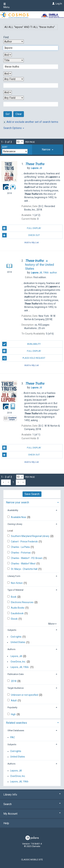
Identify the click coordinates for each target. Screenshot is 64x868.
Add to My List (32, 242)
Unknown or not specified (25, 695)
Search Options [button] (14, 128)
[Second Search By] (14, 60)
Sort (5, 147)
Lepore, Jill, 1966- (20, 667)
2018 (14, 681)
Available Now (19, 517)
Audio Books (18, 608)
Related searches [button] (16, 723)
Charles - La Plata (21, 547)
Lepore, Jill (16, 656)
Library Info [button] (32, 795)
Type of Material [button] (15, 590)
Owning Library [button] (15, 524)
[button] (48, 150)
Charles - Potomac (21, 553)
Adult (14, 701)
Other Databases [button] (16, 730)
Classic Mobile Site (32, 860)
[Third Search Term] (29, 85)
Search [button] (32, 804)
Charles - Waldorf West (23, 564)
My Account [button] (32, 814)
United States (18, 642)
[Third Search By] (14, 79)
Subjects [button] (12, 630)
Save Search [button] (32, 494)
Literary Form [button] (14, 576)
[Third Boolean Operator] (8, 92)
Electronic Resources (22, 602)
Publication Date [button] (16, 674)
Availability (22, 344)
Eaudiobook (17, 613)
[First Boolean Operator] (8, 55)
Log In (59, 4)
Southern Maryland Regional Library (30, 536)
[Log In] (53, 4)
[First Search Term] (29, 48)
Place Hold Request (24, 358)
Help (6, 823)
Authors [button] (11, 649)
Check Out (21, 235)
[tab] (48, 150)
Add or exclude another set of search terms (31, 122)
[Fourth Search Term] (29, 104)
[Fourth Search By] (14, 98)
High (14, 714)
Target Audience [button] (16, 688)
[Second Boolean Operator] (8, 74)
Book (14, 597)
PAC (13, 737)
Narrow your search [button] (17, 502)
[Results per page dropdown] (20, 142)
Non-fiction (17, 583)
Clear (19, 114)
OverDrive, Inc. (18, 662)
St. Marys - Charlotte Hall (24, 569)
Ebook (15, 619)
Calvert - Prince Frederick (25, 542)
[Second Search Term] (29, 67)
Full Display (22, 228)
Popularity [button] (12, 707)
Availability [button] (13, 510)
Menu (6, 6)
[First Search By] (14, 42)
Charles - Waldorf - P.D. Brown (27, 558)
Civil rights (16, 637)
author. (44, 273)
